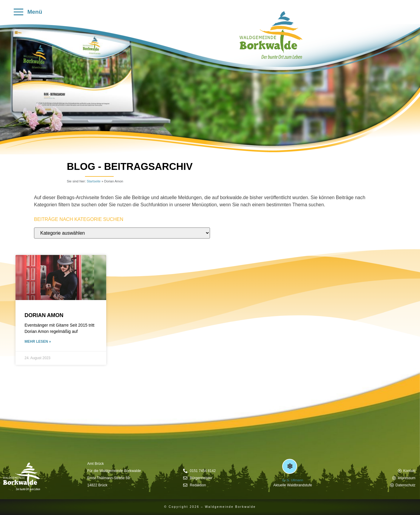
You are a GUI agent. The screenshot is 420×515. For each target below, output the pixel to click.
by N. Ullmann (293, 480)
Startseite (94, 181)
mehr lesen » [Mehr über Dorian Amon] (38, 342)
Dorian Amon (44, 315)
